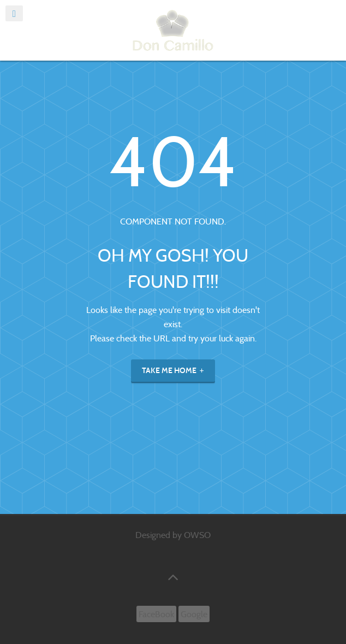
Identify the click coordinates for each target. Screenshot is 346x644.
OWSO (197, 535)
